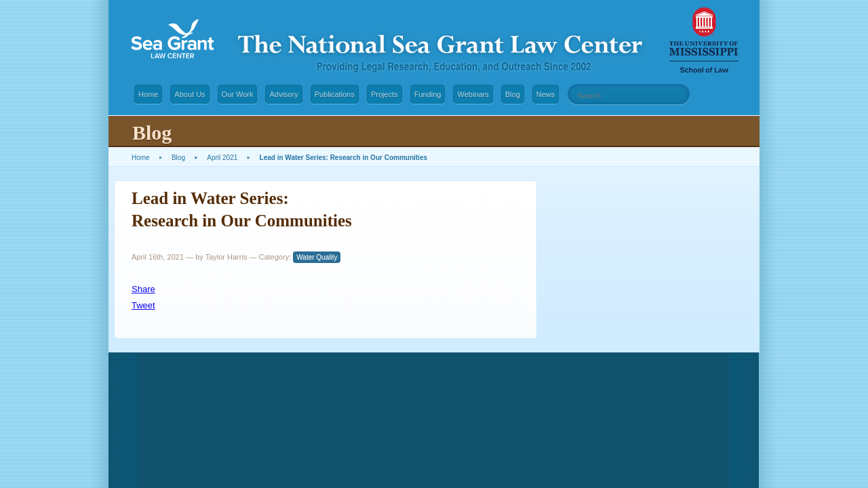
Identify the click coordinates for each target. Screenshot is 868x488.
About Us (190, 94)
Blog (513, 94)
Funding (428, 94)
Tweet (143, 305)
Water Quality (317, 257)
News (546, 94)
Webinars (473, 94)
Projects (384, 94)
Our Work (238, 94)
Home (148, 94)
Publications (335, 94)
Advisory (283, 94)
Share (143, 289)
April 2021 (222, 158)
